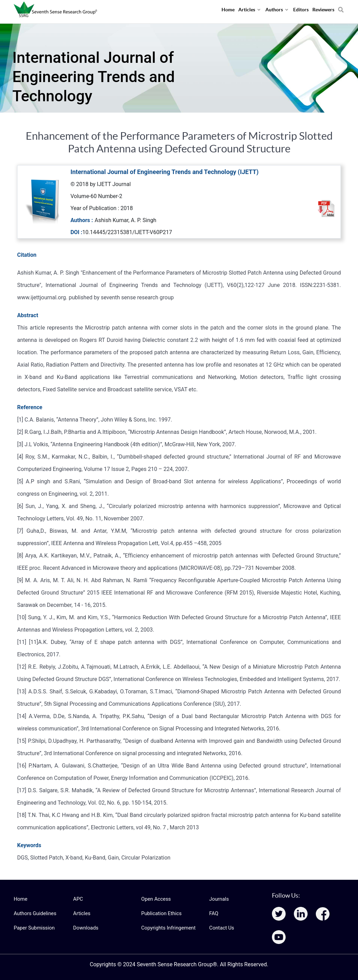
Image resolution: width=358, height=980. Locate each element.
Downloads (85, 928)
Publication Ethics (160, 913)
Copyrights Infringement (167, 928)
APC (78, 899)
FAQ (213, 913)
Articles (81, 913)
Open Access (155, 899)
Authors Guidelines (34, 913)
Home (20, 899)
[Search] (341, 7)
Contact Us (221, 928)
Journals (218, 899)
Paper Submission (33, 928)
